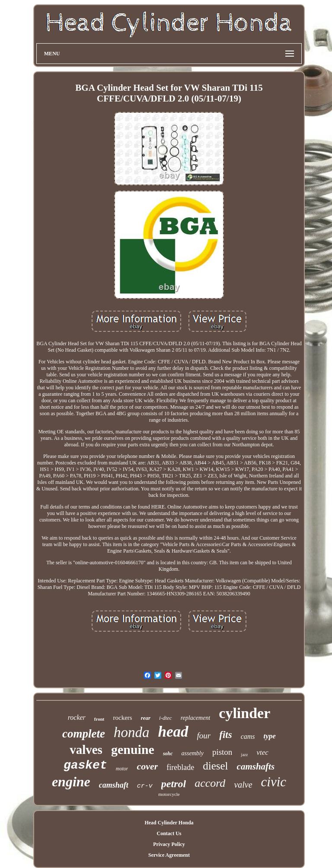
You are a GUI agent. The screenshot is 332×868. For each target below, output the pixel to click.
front (99, 719)
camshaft (114, 785)
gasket (85, 765)
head (173, 732)
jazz (244, 755)
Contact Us (169, 833)
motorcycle (169, 794)
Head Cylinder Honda (169, 823)
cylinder (244, 713)
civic (274, 782)
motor (122, 769)
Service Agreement (169, 855)
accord (210, 783)
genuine (133, 749)
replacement (196, 718)
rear (146, 718)
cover (147, 766)
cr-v (145, 786)
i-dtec (166, 718)
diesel (215, 766)
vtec (262, 752)
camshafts (256, 766)
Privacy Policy (169, 844)
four (204, 736)
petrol (174, 784)
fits (225, 735)
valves (86, 750)
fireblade (180, 767)
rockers (122, 718)
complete (84, 734)
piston (222, 752)
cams (248, 736)
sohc (168, 754)
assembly (193, 753)
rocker (77, 717)
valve (243, 785)
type (270, 736)
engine (71, 782)
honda (132, 732)
